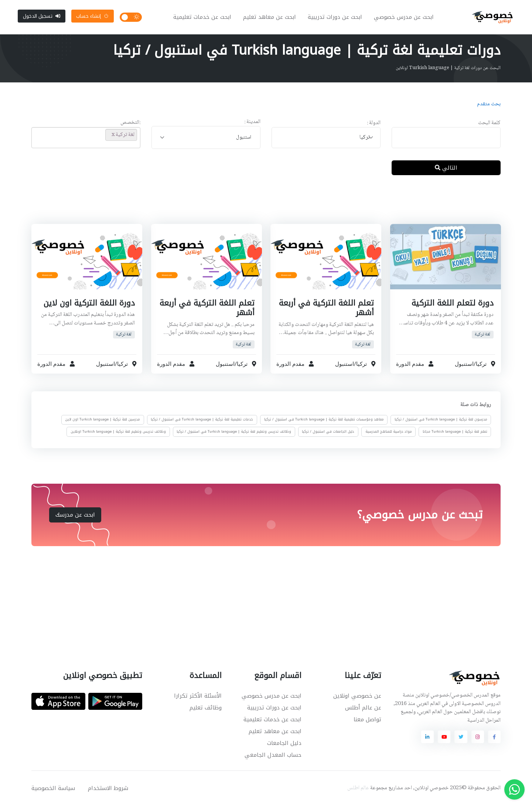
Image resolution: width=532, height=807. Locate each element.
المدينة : (252, 123)
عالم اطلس (358, 789)
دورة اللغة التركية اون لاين (89, 304)
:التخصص (130, 124)
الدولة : (374, 124)
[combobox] (326, 139)
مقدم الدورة (410, 365)
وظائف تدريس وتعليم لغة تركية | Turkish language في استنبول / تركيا (234, 433)
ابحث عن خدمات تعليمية (203, 18)
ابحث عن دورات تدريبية (336, 18)
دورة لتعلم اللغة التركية (452, 304)
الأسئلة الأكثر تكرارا (198, 697)
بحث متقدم (489, 105)
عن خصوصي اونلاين (357, 697)
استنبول (464, 365)
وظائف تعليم (206, 709)
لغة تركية (482, 336)
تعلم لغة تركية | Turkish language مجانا (455, 433)
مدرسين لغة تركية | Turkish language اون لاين (103, 421)
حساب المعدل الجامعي (273, 756)
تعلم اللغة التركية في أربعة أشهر (326, 309)
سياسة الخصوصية (53, 789)
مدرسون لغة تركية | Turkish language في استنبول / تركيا (441, 421)
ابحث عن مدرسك (75, 516)
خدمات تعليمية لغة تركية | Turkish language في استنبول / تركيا (202, 421)
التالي (446, 169)
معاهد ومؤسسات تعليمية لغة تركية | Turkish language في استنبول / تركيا (324, 421)
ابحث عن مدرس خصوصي (405, 18)
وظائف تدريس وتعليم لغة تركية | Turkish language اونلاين (118, 433)
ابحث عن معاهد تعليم (270, 18)
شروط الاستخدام (108, 789)
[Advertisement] (260, 207)
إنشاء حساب (92, 16)
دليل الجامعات (284, 744)
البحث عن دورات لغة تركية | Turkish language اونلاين (448, 69)
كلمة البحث (489, 124)
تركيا (481, 365)
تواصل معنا (367, 721)
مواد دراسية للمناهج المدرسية (389, 433)
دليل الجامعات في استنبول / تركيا (328, 433)
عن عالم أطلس (363, 709)
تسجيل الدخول (42, 16)
